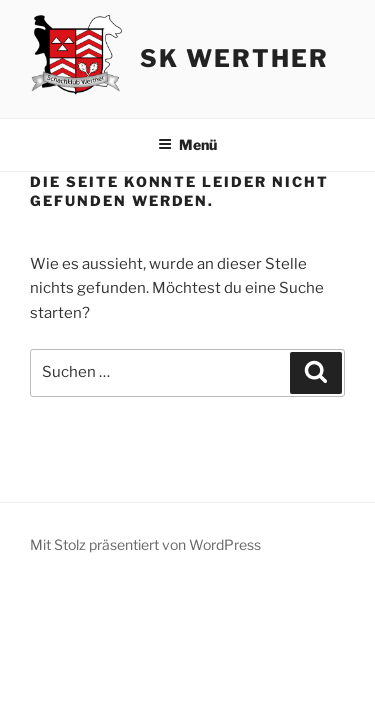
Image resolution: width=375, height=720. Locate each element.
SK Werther (234, 58)
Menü (187, 144)
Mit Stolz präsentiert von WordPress (145, 544)
